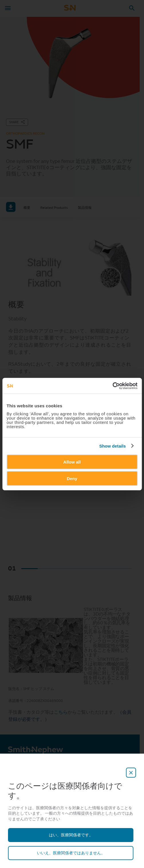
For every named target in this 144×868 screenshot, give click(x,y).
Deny (72, 478)
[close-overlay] (131, 773)
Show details (113, 446)
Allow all (72, 462)
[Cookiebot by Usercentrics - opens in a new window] (112, 386)
